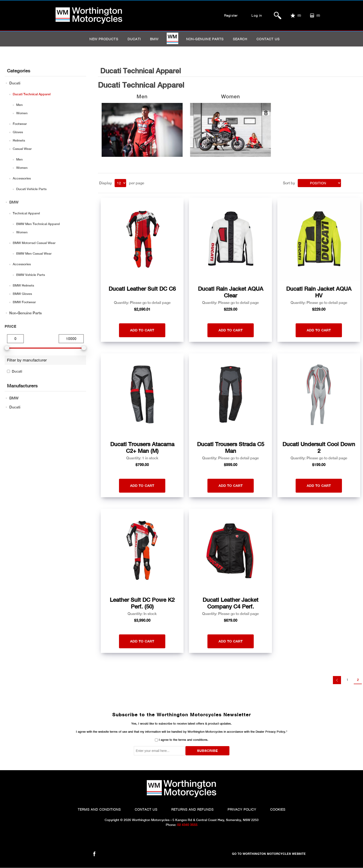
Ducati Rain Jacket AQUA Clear (231, 292)
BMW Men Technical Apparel (38, 224)
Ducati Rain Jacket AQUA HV (319, 292)
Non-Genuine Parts (205, 39)
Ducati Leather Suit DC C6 (142, 289)
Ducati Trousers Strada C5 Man (231, 447)
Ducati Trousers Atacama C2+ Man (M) (142, 447)
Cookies (278, 809)
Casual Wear (22, 149)
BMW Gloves (22, 294)
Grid (351, 183)
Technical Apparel (26, 213)
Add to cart (142, 330)
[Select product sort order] (319, 183)
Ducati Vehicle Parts (31, 189)
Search (240, 39)
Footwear (20, 124)
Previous (337, 680)
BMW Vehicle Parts (31, 275)
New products (104, 39)
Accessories (22, 178)
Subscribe (207, 751)
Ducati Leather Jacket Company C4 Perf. (230, 603)
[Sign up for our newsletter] (159, 751)
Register (231, 15)
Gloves (18, 132)
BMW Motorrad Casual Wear (34, 243)
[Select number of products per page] (120, 183)
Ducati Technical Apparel (32, 94)
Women (22, 113)
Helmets (19, 140)
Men (19, 105)
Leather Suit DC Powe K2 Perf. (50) (142, 603)
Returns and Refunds (192, 809)
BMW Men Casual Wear (34, 253)
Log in (257, 15)
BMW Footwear (24, 302)
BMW (154, 39)
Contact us (268, 39)
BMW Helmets (23, 285)
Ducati (134, 39)
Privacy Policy (242, 809)
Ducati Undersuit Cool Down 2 (319, 447)
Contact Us (146, 809)
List (359, 183)
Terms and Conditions (99, 809)
